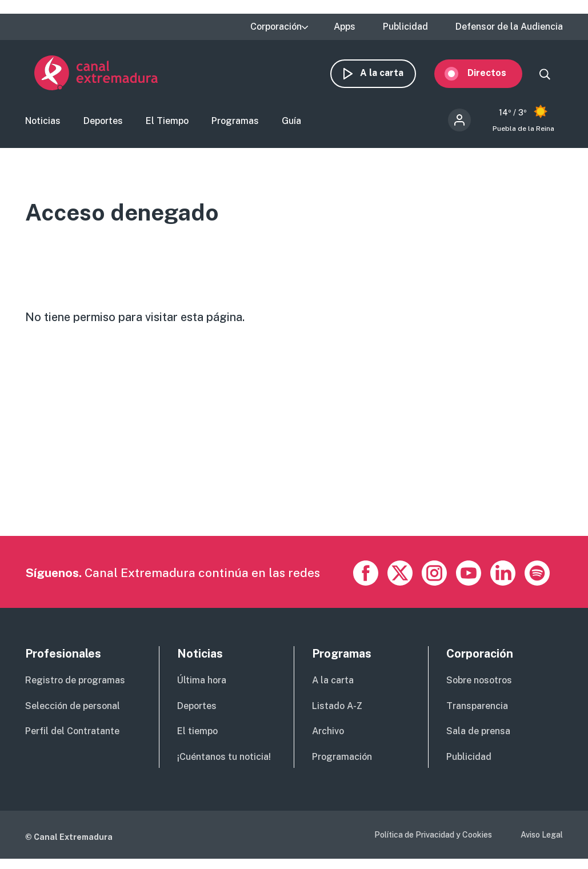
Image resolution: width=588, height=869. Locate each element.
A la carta (391, 73)
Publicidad (405, 27)
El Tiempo (167, 122)
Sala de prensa (478, 733)
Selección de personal (73, 707)
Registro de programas (75, 681)
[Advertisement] (293, 457)
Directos (496, 73)
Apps (345, 27)
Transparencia (477, 707)
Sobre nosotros (479, 681)
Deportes (103, 122)
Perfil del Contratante (72, 733)
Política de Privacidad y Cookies (433, 836)
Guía (291, 122)
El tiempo (197, 733)
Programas (235, 122)
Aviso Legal (542, 836)
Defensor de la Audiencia (509, 27)
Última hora (202, 681)
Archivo (328, 733)
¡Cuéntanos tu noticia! (224, 758)
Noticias (43, 122)
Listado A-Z (337, 707)
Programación (342, 758)
